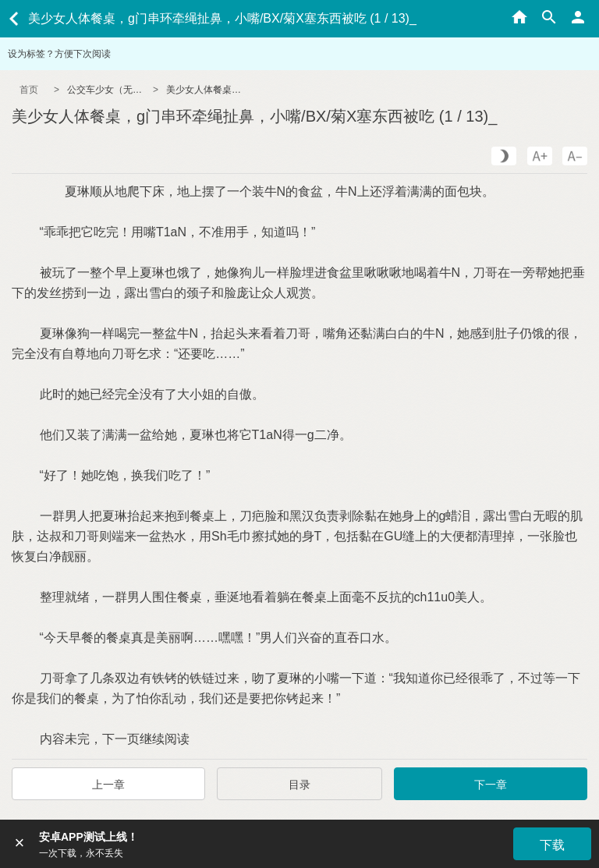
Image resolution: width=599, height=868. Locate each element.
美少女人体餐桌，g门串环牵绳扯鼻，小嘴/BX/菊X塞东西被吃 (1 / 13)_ (205, 90)
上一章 (108, 785)
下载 (552, 845)
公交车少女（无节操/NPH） (106, 90)
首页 (29, 90)
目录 (299, 785)
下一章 (491, 785)
